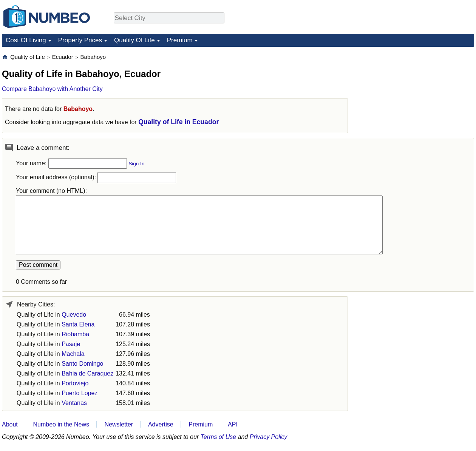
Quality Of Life (134, 40)
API (233, 424)
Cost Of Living (26, 40)
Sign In (136, 164)
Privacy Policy (269, 437)
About (10, 424)
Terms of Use (219, 437)
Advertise (161, 424)
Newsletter (119, 424)
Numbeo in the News (61, 424)
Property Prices (80, 40)
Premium (180, 40)
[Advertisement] (417, 100)
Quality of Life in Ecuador (178, 122)
